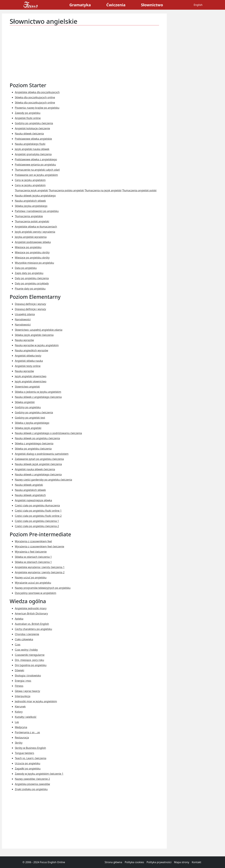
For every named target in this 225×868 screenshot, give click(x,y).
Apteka (19, 619)
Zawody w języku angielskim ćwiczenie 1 (39, 774)
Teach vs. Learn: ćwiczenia (31, 758)
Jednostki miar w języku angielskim (36, 701)
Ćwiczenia (116, 5)
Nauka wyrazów (24, 340)
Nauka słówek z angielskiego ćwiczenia (38, 397)
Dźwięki (20, 670)
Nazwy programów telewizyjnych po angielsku (43, 588)
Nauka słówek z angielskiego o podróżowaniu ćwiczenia (48, 433)
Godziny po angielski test (30, 418)
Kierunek (20, 707)
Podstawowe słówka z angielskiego (36, 159)
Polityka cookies (134, 862)
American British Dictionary (31, 613)
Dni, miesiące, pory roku (29, 660)
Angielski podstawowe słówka (33, 242)
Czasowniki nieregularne (30, 655)
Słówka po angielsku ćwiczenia (33, 449)
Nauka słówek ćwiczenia (29, 134)
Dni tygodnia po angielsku (31, 665)
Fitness (19, 686)
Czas (18, 645)
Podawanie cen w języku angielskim (36, 175)
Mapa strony (182, 862)
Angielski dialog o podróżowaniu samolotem (42, 454)
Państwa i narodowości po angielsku (37, 211)
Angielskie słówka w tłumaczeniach (36, 227)
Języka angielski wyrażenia (31, 237)
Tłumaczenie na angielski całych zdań (37, 170)
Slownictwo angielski (27, 387)
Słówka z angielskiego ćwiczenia (34, 443)
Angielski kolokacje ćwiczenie (32, 128)
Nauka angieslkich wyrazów (31, 350)
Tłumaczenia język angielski (31, 190)
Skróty (19, 743)
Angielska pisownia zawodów (32, 784)
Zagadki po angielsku (28, 769)
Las (17, 722)
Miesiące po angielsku (28, 247)
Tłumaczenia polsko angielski (66, 190)
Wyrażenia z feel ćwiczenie (31, 552)
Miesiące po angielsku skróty (32, 252)
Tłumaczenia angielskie (29, 216)
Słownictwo (152, 5)
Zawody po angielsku (28, 113)
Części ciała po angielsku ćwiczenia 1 (37, 521)
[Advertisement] (84, 52)
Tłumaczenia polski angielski (32, 221)
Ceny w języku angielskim (30, 180)
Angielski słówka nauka (29, 361)
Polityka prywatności (159, 862)
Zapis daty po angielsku (29, 273)
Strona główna (113, 862)
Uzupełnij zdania (25, 314)
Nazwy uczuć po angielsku (31, 577)
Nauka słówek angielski (29, 485)
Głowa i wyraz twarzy (27, 691)
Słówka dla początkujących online (35, 97)
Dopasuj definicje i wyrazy (30, 304)
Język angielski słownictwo (31, 376)
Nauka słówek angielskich (30, 495)
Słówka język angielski (28, 428)
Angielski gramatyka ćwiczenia (33, 154)
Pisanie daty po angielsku (30, 289)
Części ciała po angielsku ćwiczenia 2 (37, 526)
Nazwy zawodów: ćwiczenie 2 (32, 779)
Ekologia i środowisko (28, 676)
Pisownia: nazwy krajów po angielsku (37, 108)
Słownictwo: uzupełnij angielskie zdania (39, 330)
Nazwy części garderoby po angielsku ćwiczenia (43, 480)
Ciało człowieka (24, 639)
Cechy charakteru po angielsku (33, 629)
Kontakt (197, 862)
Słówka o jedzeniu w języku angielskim (38, 392)
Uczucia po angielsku (28, 763)
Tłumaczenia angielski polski (139, 190)
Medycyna (21, 727)
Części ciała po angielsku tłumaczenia (37, 505)
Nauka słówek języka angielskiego (35, 196)
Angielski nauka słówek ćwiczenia (35, 469)
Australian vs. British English (32, 624)
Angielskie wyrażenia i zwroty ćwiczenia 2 (40, 572)
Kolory (19, 712)
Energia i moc (23, 681)
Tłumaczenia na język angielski (103, 190)
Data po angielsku (26, 268)
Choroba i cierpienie (27, 634)
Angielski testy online (28, 366)
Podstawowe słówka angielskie (33, 139)
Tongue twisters (24, 753)
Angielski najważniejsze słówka (33, 500)
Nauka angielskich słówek (30, 201)
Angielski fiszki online (28, 118)
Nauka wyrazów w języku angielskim (37, 345)
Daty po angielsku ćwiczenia (32, 278)
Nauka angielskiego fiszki (30, 144)
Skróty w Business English (30, 748)
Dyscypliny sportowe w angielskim (35, 593)
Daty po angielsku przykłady (32, 283)
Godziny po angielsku (28, 407)
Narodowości (23, 319)
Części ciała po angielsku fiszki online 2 (38, 516)
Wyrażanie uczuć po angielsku (33, 583)
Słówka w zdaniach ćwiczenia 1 (33, 557)
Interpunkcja (23, 696)
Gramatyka (80, 5)
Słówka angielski (25, 402)
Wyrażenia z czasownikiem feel (33, 541)
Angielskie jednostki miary (31, 608)
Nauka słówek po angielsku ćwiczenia (37, 438)
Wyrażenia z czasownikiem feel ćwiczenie (40, 546)
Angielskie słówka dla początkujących (37, 92)
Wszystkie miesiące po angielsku (34, 263)
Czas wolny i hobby (26, 650)
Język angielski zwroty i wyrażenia (35, 232)
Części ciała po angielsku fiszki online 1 (38, 511)
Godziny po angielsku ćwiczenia (34, 123)
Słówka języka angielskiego (31, 206)
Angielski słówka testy (28, 356)
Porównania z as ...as (27, 732)
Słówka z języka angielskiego (32, 423)
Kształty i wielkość (26, 717)
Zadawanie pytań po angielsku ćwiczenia (39, 459)
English (198, 5)
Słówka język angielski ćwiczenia (34, 335)
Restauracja (22, 738)
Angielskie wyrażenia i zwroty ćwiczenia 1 (40, 567)
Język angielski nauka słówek (32, 149)
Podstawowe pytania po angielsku (35, 165)
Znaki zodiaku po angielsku (31, 789)
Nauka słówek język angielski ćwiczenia (38, 464)
